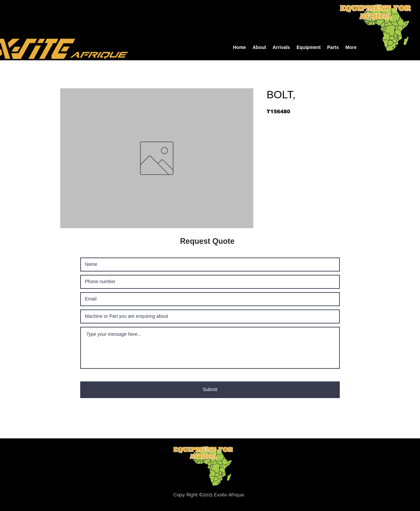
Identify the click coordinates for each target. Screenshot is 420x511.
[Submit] (210, 390)
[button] (309, 47)
